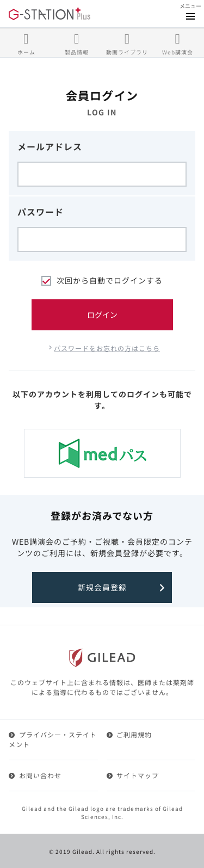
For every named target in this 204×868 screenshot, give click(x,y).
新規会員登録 (102, 587)
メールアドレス (50, 146)
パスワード (41, 212)
